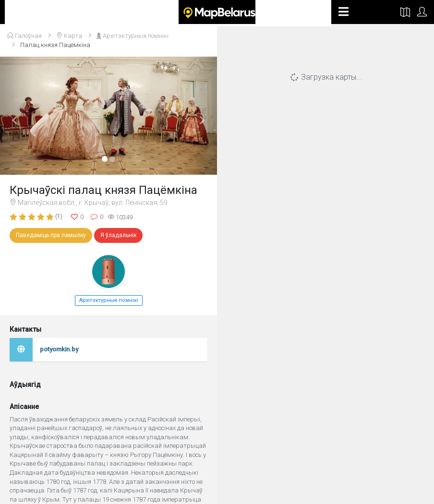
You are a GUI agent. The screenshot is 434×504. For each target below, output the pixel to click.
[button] (16, 116)
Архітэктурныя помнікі (133, 36)
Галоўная (24, 36)
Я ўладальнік (118, 235)
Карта (69, 36)
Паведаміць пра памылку (51, 235)
